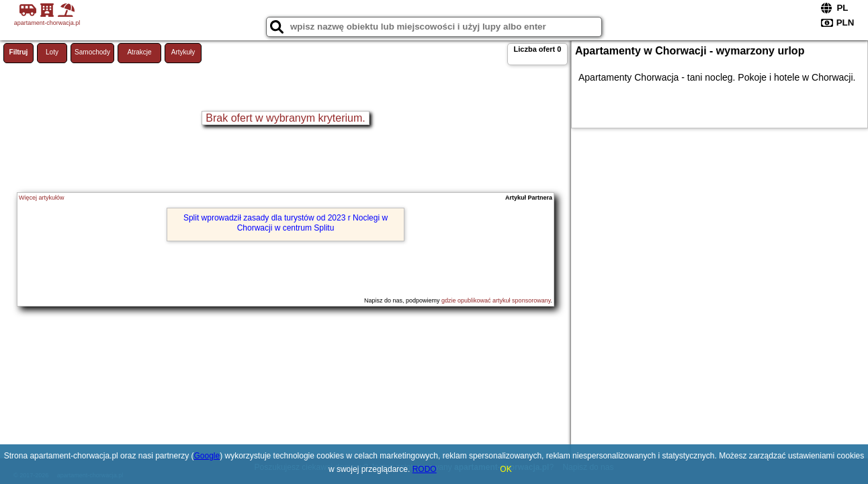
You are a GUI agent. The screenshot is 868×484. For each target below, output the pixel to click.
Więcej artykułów (42, 198)
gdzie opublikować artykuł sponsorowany (496, 300)
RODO (425, 469)
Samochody (92, 52)
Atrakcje (139, 52)
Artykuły (183, 52)
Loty (52, 52)
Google (207, 456)
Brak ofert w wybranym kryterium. (285, 118)
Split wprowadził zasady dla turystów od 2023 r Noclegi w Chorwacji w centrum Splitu (286, 223)
